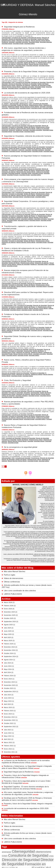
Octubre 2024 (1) (9, 612)
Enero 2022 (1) (9, 707)
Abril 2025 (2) (8, 596)
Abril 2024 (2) (8, 631)
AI (2, 58)
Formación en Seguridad (16, 38)
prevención (34, 122)
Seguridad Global (47, 60)
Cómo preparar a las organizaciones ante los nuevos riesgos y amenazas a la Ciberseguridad (25, 170)
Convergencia (31, 421)
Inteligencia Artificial (7, 60)
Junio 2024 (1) (9, 625)
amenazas (6, 802)
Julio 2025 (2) (8, 586)
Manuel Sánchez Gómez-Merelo (15, 40)
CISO (13, 58)
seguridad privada (32, 41)
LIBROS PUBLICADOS (12, 553)
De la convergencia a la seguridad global (21, 410)
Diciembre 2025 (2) (10, 570)
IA (26, 59)
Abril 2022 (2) (8, 698)
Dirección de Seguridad (43, 37)
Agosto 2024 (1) (9, 618)
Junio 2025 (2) (9, 590)
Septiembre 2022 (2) (11, 685)
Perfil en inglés (9, 537)
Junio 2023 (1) (9, 656)
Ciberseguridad (6, 37)
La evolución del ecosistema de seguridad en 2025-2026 (28, 88)
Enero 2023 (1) (9, 672)
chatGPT (6, 98)
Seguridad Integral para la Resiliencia (20, 27)
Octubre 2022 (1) (9, 682)
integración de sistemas (47, 59)
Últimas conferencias (11, 543)
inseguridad (44, 820)
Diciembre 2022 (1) (10, 675)
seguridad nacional (22, 306)
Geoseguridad (19, 324)
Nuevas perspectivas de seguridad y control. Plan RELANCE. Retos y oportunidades (24, 371)
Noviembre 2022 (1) (10, 679)
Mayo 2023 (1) (9, 660)
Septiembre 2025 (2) (11, 580)
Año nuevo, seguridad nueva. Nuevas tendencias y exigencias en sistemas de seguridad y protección (24, 46)
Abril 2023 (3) (8, 663)
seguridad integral (22, 41)
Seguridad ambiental (42, 162)
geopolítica (18, 363)
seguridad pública (41, 41)
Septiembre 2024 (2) (11, 615)
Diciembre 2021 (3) (10, 711)
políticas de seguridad (25, 122)
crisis (38, 806)
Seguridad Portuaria (31, 163)
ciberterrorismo (21, 98)
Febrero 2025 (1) (9, 602)
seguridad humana (48, 141)
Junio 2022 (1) (9, 691)
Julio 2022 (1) (8, 688)
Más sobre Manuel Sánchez (13, 534)
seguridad (33, 40)
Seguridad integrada (11, 41)
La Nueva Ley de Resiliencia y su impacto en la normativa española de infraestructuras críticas (25, 720)
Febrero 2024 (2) (9, 634)
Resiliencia (27, 40)
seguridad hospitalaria (37, 141)
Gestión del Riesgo (28, 38)
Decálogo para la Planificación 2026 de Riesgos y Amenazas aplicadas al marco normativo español (26, 755)
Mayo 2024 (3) (9, 628)
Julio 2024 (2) (8, 621)
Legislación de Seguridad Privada (23, 81)
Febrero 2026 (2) (9, 564)
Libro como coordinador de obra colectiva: (18, 549)
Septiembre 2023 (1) (11, 650)
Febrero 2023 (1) (9, 669)
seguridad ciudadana (25, 141)
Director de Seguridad (48, 58)
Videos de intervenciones (12, 540)
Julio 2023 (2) (8, 653)
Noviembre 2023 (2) (10, 644)
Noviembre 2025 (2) (10, 574)
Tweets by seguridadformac (8, 858)
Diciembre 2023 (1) (10, 641)
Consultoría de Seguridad (17, 37)
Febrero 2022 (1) (9, 704)
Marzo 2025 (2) (9, 599)
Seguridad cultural (24, 206)
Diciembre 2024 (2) (10, 606)
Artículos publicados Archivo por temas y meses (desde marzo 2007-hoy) (28, 546)
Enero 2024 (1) (9, 637)
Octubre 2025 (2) (9, 577)
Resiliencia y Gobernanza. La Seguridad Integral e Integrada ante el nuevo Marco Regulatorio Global (28, 725)
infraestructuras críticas (39, 38)
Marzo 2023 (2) (9, 666)
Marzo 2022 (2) (9, 701)
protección (40, 122)
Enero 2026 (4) (9, 567)
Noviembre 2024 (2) (10, 609)
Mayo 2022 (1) (9, 695)
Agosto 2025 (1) (9, 583)
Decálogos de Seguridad (34, 79)
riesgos (5, 836)
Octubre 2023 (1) (9, 647)
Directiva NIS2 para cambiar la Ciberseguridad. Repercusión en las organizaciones (23, 271)
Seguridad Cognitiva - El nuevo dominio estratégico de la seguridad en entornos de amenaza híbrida (24, 745)
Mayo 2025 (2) (9, 593)
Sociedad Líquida (26, 387)
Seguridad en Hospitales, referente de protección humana (29, 128)
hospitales (15, 140)
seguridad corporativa (42, 40)
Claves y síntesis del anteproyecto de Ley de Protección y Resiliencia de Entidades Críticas (27, 232)
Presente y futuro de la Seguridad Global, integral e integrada (27, 759)
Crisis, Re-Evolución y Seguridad (18, 352)
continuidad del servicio (30, 37)
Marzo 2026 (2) (9, 561)
